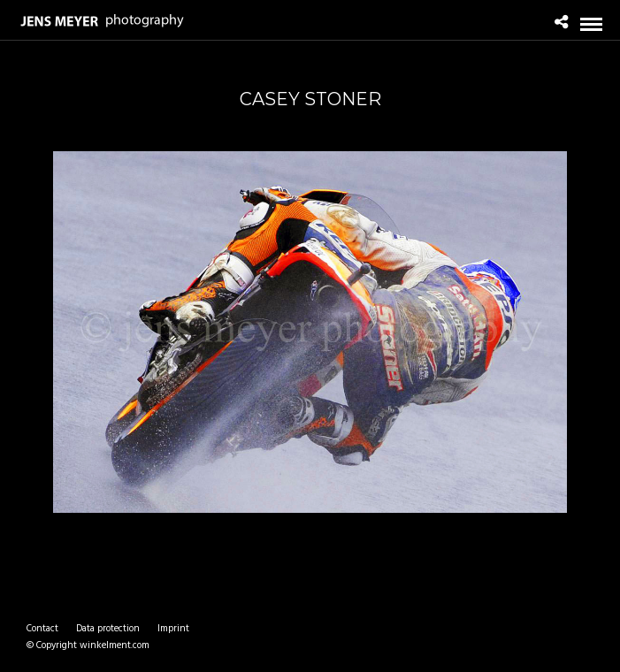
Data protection (108, 629)
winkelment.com (115, 645)
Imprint (173, 629)
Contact (42, 629)
